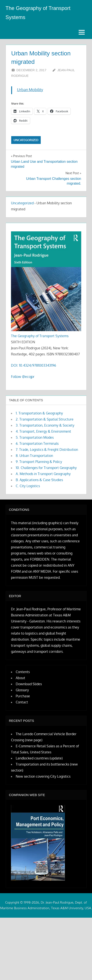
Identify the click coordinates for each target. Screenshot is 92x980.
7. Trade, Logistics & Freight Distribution (47, 450)
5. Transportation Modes (35, 437)
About (20, 678)
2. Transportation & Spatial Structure (45, 419)
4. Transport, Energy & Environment (43, 431)
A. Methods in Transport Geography (43, 474)
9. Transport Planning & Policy (39, 462)
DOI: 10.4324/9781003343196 (34, 365)
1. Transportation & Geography (39, 413)
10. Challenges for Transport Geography (46, 468)
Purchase (23, 696)
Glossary (22, 690)
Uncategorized (26, 140)
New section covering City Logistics (43, 776)
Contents (23, 672)
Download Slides (29, 684)
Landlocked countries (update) (39, 758)
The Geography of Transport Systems (40, 336)
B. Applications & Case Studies (39, 480)
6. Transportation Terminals (37, 443)
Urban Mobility (30, 90)
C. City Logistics (28, 486)
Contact (22, 702)
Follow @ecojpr (23, 377)
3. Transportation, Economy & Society (45, 425)
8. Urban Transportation (34, 456)
